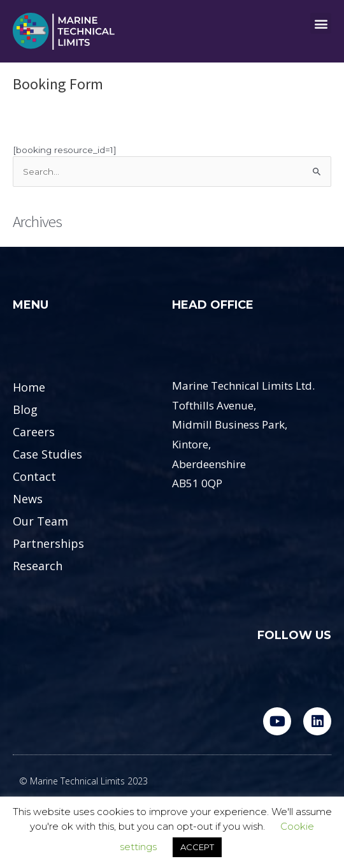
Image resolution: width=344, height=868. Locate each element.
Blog (25, 409)
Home (29, 387)
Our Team (40, 521)
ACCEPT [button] (197, 847)
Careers (34, 432)
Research (38, 566)
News (28, 499)
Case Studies (47, 454)
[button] (321, 23)
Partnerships (48, 543)
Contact (34, 476)
